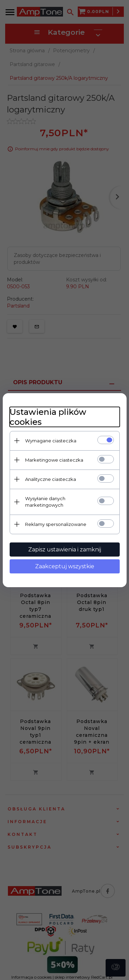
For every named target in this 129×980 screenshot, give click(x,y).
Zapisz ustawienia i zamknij (65, 550)
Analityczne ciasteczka (51, 479)
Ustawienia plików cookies (48, 417)
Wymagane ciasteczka (51, 441)
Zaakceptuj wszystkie (65, 566)
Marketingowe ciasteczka (54, 460)
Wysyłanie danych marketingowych (45, 502)
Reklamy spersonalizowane (56, 524)
